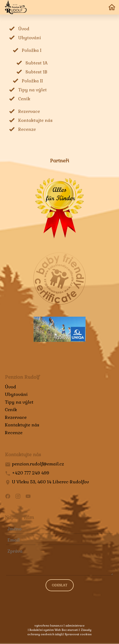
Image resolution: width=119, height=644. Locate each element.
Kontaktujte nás (35, 120)
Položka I (32, 50)
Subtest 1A (37, 63)
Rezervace (29, 111)
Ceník (24, 99)
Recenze (27, 129)
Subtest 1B (36, 72)
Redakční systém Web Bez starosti (54, 630)
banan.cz (56, 626)
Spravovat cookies (78, 634)
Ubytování (30, 38)
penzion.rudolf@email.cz (38, 464)
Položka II (32, 81)
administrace (75, 626)
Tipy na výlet (32, 90)
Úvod (24, 29)
